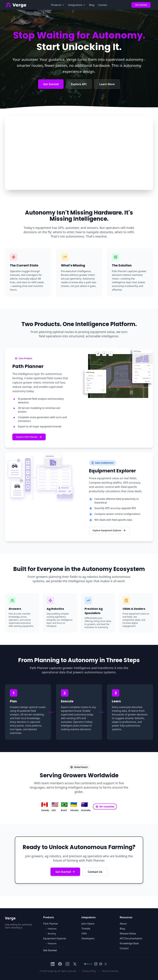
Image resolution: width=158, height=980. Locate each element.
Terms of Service (110, 971)
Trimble (86, 929)
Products (58, 5)
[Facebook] (60, 964)
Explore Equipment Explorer (109, 530)
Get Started (141, 5)
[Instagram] (67, 964)
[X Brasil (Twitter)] (106, 964)
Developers (88, 938)
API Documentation (131, 938)
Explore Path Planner (29, 437)
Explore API (79, 84)
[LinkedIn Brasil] (96, 964)
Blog (92, 5)
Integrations (77, 5)
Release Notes (128, 933)
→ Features (51, 929)
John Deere (88, 924)
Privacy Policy (89, 971)
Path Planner (51, 924)
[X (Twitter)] (75, 964)
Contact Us (95, 872)
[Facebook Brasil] (101, 964)
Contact (103, 5)
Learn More (107, 84)
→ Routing (50, 934)
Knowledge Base (129, 943)
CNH (84, 933)
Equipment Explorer (55, 938)
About (123, 924)
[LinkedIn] (53, 964)
